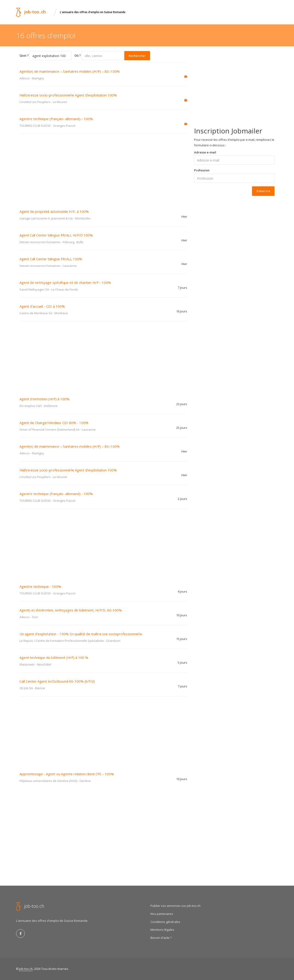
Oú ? (78, 55)
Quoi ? (24, 55)
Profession (202, 170)
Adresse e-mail (205, 152)
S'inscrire (263, 191)
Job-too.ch (26, 969)
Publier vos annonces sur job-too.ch (175, 906)
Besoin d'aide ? (161, 938)
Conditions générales (165, 922)
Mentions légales (162, 930)
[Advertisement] (103, 168)
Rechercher (137, 56)
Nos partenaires (162, 914)
